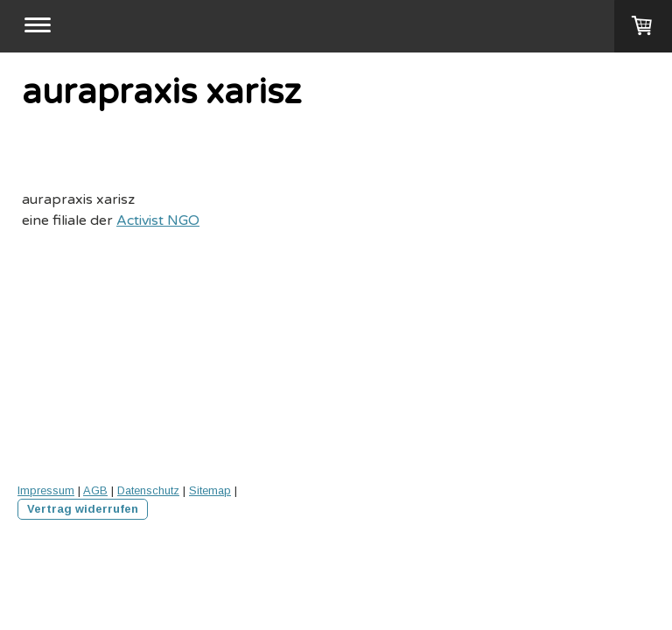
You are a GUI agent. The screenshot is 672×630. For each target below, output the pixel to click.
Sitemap (210, 490)
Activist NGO (158, 220)
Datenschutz (148, 490)
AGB (95, 490)
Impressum (46, 490)
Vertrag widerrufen (83, 509)
